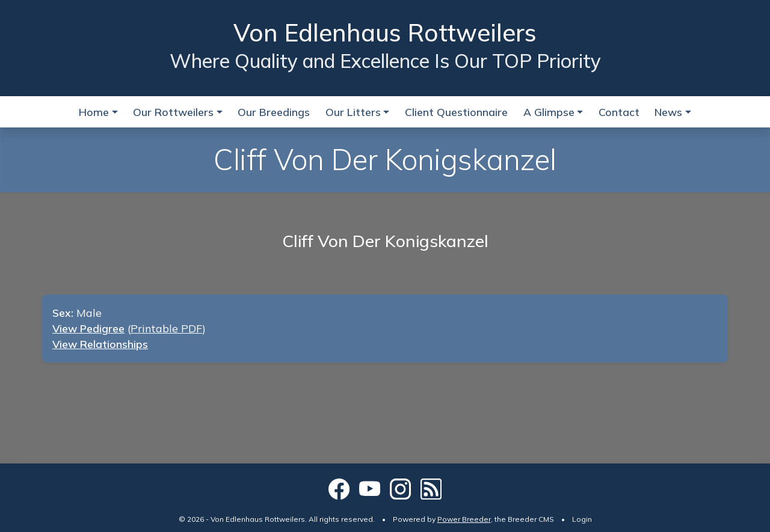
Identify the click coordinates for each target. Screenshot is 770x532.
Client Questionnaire (456, 112)
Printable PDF (166, 328)
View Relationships (100, 344)
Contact (619, 112)
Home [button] (94, 112)
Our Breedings (274, 112)
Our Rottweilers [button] (173, 112)
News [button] (668, 112)
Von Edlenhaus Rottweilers (385, 32)
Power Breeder (464, 519)
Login (582, 519)
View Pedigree (88, 328)
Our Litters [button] (353, 112)
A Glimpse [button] (549, 112)
